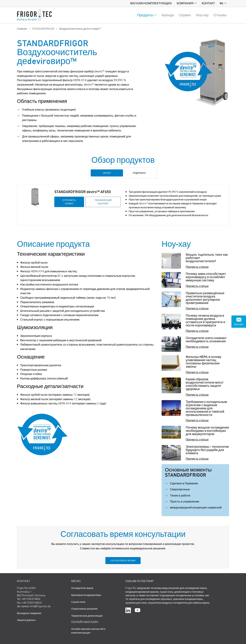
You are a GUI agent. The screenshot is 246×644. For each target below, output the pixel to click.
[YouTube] (138, 610)
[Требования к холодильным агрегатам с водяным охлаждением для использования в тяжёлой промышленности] (171, 408)
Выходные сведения (29, 613)
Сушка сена (78, 602)
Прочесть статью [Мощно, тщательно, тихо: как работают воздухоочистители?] (197, 267)
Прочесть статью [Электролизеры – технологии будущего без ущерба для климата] (197, 458)
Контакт (208, 3)
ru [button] (221, 3)
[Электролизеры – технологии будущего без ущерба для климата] (171, 453)
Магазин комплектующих (151, 3)
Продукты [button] (145, 15)
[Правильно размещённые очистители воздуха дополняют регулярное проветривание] (171, 299)
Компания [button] (185, 3)
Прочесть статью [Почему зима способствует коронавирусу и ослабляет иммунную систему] (197, 286)
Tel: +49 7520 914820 (29, 599)
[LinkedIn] (128, 610)
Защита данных (26, 620)
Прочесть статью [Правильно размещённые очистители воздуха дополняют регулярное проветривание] (197, 308)
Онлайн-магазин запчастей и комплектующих (88, 630)
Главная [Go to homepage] (22, 28)
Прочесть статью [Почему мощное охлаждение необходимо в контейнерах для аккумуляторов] (197, 439)
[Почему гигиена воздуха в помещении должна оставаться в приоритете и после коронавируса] (171, 322)
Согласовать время (123, 560)
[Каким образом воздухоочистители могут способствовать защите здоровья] (171, 385)
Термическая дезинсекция (87, 616)
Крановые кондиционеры (86, 595)
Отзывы (220, 15)
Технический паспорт (103, 202)
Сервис (185, 15)
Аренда (168, 15)
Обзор (107, 173)
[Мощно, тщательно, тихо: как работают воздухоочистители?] (171, 261)
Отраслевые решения (84, 608)
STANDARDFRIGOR (43, 28)
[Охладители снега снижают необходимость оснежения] (171, 344)
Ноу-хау (202, 15)
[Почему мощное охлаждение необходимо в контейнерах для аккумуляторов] (171, 432)
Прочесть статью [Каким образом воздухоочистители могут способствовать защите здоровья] (197, 394)
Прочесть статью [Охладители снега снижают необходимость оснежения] (197, 346)
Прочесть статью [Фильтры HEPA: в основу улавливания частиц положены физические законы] (197, 372)
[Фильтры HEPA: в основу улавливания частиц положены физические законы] (171, 363)
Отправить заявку (69, 202)
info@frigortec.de (40, 606)
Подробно (139, 173)
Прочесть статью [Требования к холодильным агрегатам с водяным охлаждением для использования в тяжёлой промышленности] (197, 420)
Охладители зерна (82, 588)
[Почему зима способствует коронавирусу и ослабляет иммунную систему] (171, 280)
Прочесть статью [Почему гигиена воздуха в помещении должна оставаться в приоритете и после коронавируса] (197, 331)
